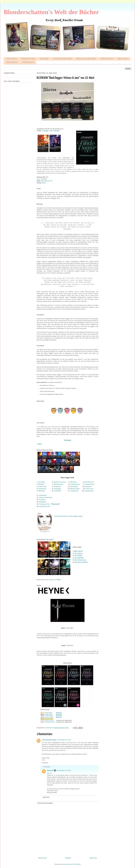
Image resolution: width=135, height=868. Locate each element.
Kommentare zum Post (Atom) (71, 864)
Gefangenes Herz (45, 504)
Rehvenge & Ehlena (50, 722)
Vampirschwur (90, 484)
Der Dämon (79, 553)
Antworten (45, 763)
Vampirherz (57, 486)
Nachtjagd (42, 482)
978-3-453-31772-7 (47, 181)
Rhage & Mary (49, 714)
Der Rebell (78, 555)
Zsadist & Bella (49, 716)
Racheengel (74, 486)
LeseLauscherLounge (49, 740)
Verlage (44, 59)
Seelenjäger (46, 131)
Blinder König (75, 489)
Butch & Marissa (49, 717)
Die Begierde (79, 558)
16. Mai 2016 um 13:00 (64, 740)
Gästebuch (12, 62)
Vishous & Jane (49, 719)
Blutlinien (74, 482)
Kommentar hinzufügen (45, 803)
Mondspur (42, 491)
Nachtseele (88, 486)
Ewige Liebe (42, 486)
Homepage (67, 440)
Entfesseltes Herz (45, 506)
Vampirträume (75, 484)
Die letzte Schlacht (81, 562)
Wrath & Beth (49, 713)
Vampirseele (74, 491)
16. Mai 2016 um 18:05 (64, 770)
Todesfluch (57, 131)
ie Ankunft (79, 551)
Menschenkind (58, 484)
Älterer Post (93, 858)
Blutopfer (41, 484)
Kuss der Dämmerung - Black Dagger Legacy (68, 516)
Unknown (50, 770)
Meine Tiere (107, 59)
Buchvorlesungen (86, 59)
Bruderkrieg (42, 489)
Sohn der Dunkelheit (46, 497)
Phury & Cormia (49, 720)
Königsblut (43, 502)
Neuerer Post (42, 858)
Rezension (56, 504)
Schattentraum (89, 491)
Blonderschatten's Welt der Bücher (51, 12)
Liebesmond (89, 489)
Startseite (11, 59)
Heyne (44, 183)
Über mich (123, 59)
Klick (59, 580)
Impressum (28, 62)
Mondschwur (90, 482)
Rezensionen (28, 59)
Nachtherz (42, 500)
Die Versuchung (80, 560)
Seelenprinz (43, 495)
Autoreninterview (62, 59)
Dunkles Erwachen (60, 482)
